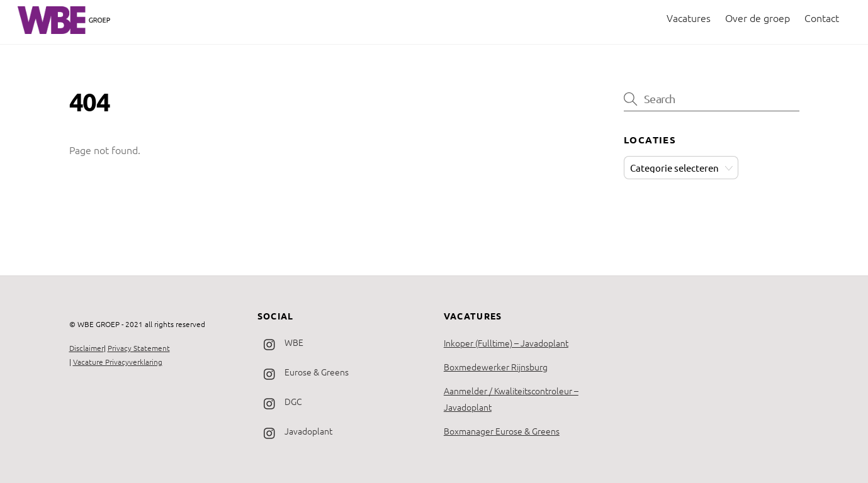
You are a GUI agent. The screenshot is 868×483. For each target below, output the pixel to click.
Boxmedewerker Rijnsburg (496, 367)
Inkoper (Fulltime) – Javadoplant (506, 343)
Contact (822, 18)
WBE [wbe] (280, 342)
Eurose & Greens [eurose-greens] (303, 372)
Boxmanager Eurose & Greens (502, 431)
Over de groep (758, 18)
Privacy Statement (139, 348)
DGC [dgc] (280, 401)
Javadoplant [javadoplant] (295, 431)
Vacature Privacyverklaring (118, 362)
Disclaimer (87, 348)
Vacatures (689, 18)
